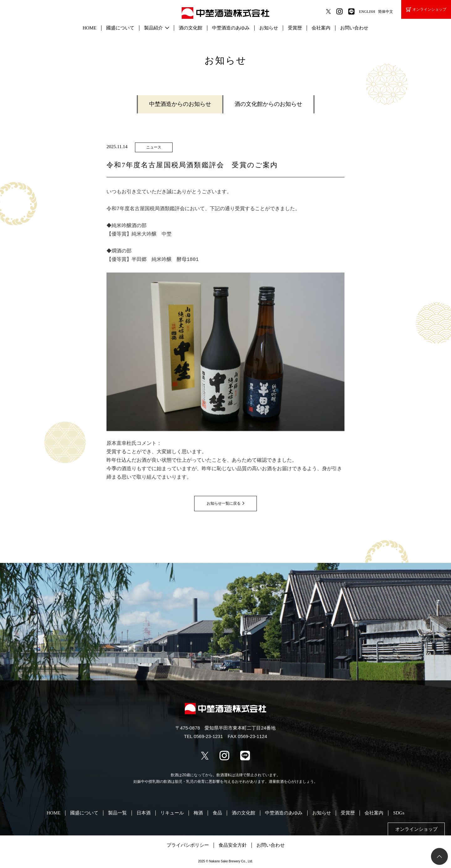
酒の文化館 (191, 28)
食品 (217, 813)
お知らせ (269, 28)
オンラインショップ (426, 10)
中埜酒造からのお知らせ (180, 104)
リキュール (172, 813)
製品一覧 (117, 813)
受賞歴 (295, 28)
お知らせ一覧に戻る (224, 503)
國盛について (120, 28)
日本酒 (144, 813)
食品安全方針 (233, 845)
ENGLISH (367, 12)
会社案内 (321, 28)
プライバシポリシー (188, 845)
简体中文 (386, 12)
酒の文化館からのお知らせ (268, 104)
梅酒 (198, 813)
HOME (90, 28)
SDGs (399, 813)
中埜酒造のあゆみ (231, 28)
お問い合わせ (354, 28)
